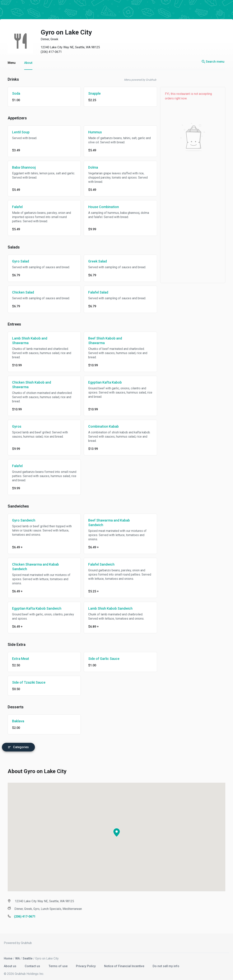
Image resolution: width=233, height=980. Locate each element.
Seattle (28, 957)
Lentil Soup (21, 132)
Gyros (17, 426)
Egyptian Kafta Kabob (105, 382)
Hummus (95, 132)
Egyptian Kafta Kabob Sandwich (37, 608)
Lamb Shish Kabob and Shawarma (30, 341)
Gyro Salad (21, 261)
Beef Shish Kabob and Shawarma (105, 341)
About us (10, 965)
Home (8, 957)
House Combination (104, 207)
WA (17, 957)
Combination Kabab (103, 426)
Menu (12, 63)
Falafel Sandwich (101, 564)
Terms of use (58, 965)
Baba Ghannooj (24, 167)
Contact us (33, 965)
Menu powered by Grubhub (140, 80)
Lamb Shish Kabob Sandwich (110, 608)
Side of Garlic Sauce (104, 659)
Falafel (17, 207)
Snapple (94, 93)
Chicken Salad (23, 292)
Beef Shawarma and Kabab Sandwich (109, 523)
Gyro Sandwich (24, 520)
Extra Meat (21, 659)
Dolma (93, 167)
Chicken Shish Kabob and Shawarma (32, 385)
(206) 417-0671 (51, 52)
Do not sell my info (166, 965)
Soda (16, 93)
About (28, 63)
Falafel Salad (98, 292)
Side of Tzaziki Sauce (29, 682)
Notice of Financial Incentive (125, 965)
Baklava (18, 721)
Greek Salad (98, 261)
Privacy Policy (86, 965)
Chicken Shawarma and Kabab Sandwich (35, 567)
